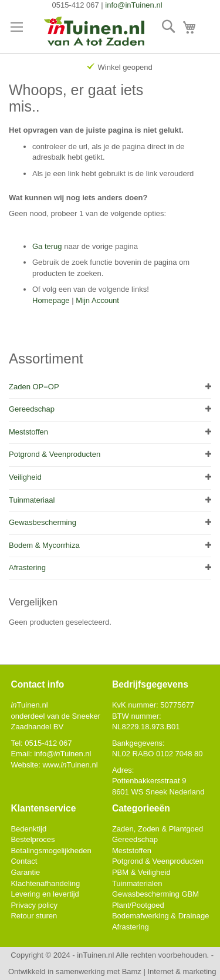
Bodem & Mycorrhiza (44, 545)
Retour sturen (34, 916)
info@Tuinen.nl (62, 754)
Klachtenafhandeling (45, 883)
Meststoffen (28, 432)
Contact (24, 861)
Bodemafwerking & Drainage (160, 916)
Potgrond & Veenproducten (55, 454)
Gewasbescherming (43, 522)
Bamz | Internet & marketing (169, 971)
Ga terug (47, 246)
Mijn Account (97, 300)
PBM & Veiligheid (141, 872)
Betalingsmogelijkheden (51, 851)
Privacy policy (34, 905)
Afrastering (27, 568)
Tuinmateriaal (32, 500)
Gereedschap (32, 409)
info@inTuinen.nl (133, 5)
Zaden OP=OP (34, 387)
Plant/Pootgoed (138, 905)
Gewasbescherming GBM (155, 894)
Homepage (51, 300)
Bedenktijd (28, 829)
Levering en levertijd (45, 894)
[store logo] (95, 32)
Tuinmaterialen (137, 883)
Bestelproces (33, 839)
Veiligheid (25, 477)
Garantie (25, 872)
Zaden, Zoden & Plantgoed (158, 829)
